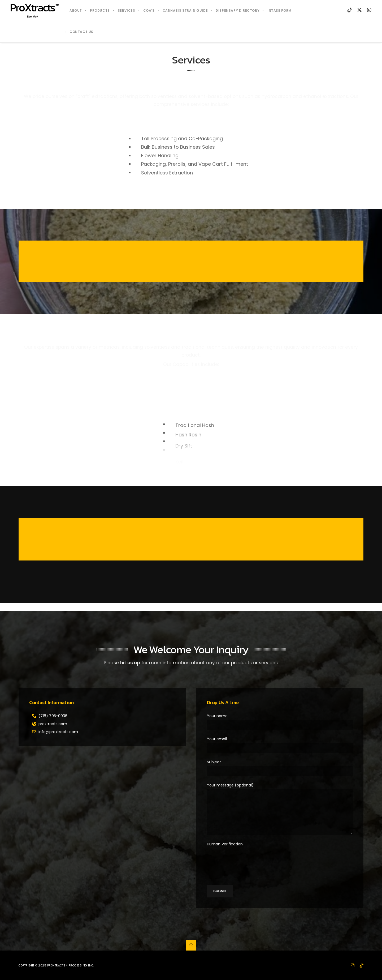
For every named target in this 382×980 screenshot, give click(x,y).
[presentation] (247, 858)
